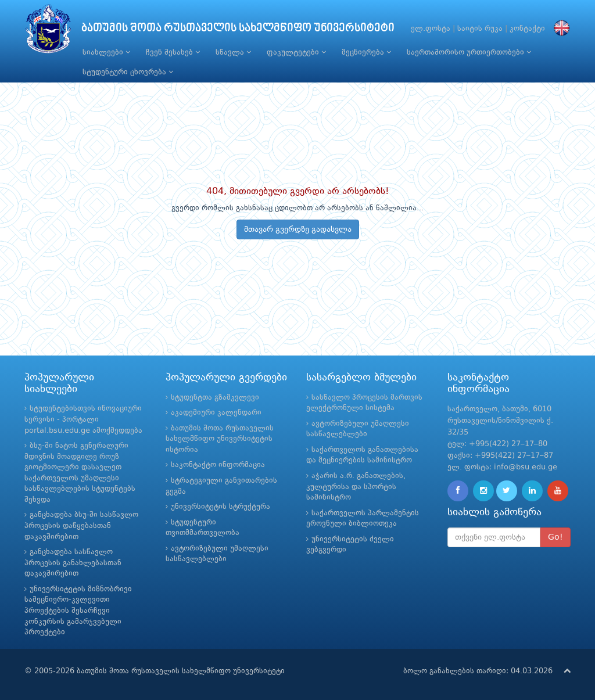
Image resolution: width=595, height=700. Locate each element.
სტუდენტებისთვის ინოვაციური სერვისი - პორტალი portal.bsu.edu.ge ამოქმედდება (83, 419)
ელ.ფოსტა (431, 29)
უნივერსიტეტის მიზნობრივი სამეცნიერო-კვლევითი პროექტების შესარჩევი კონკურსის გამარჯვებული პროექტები (78, 611)
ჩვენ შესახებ (173, 52)
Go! (555, 537)
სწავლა (233, 52)
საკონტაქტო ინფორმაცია (218, 465)
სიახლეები (106, 52)
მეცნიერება (366, 52)
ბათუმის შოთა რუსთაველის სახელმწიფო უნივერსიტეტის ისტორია (220, 439)
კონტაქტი (527, 29)
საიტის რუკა (480, 29)
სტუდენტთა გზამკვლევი (215, 398)
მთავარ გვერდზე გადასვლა (298, 229)
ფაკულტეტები (296, 52)
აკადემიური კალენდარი (216, 413)
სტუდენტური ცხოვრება (128, 72)
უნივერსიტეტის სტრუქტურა (221, 507)
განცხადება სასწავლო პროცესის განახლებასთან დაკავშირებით (73, 563)
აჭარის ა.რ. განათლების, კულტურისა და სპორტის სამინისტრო (356, 487)
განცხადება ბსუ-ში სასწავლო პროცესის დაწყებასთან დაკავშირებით (81, 526)
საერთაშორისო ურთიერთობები (469, 52)
